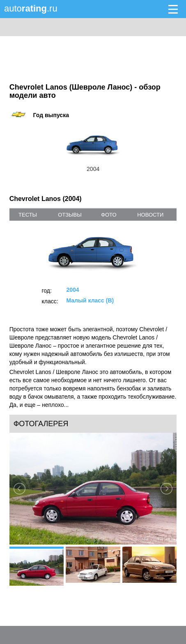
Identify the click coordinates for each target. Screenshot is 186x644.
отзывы (70, 215)
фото (109, 215)
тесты (28, 215)
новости (150, 215)
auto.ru (31, 8)
